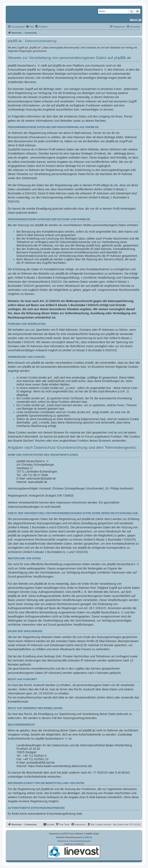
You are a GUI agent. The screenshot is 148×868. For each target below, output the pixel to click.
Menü (134, 20)
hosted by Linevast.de (74, 850)
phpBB (64, 834)
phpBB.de (88, 837)
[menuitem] (30, 27)
